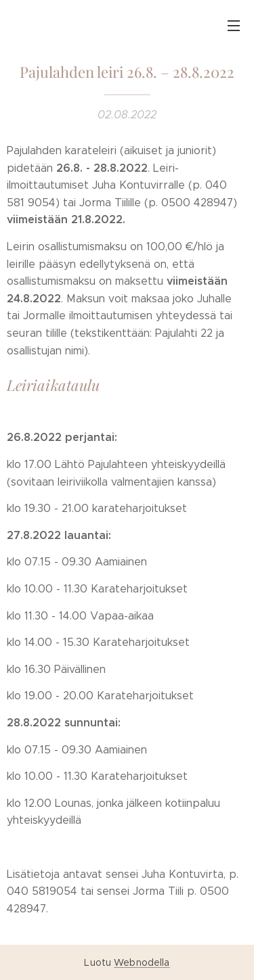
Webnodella (142, 962)
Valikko (234, 26)
